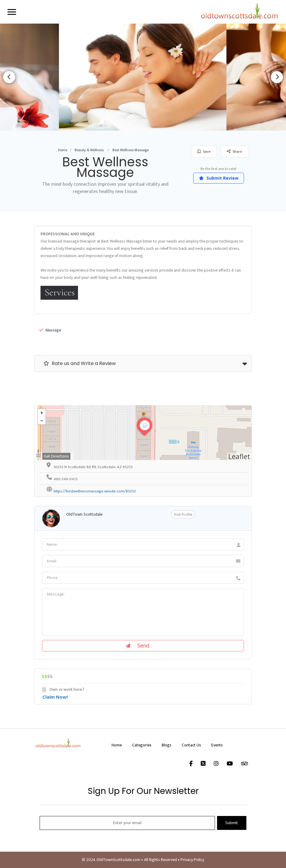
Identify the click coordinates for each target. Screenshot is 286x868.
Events (217, 745)
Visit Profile (183, 514)
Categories (142, 745)
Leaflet (239, 456)
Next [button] (277, 77)
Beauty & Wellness (89, 150)
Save (204, 152)
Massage (50, 330)
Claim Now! (55, 697)
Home (63, 150)
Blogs (167, 745)
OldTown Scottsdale (84, 514)
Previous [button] (9, 77)
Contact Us (191, 745)
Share (234, 151)
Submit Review (219, 178)
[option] (143, 77)
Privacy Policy (192, 860)
